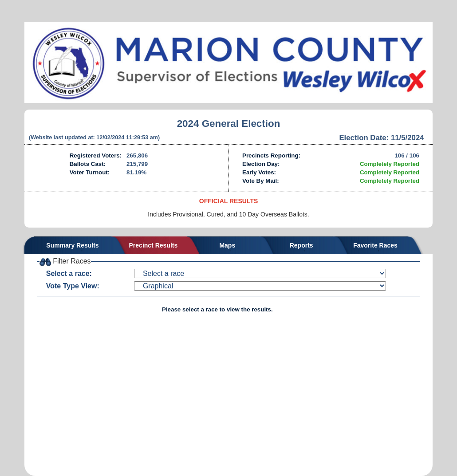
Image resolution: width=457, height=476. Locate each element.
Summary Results (72, 245)
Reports (301, 245)
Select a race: (69, 273)
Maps (227, 245)
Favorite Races (375, 245)
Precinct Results (154, 245)
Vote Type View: (73, 286)
